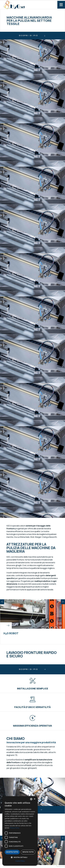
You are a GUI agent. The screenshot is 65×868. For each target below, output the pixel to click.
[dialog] (20, 831)
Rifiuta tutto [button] (28, 852)
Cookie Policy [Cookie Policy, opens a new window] (20, 861)
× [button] (34, 799)
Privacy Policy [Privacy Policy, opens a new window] (15, 828)
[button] (2, 602)
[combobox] (31, 799)
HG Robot (11, 633)
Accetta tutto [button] (12, 852)
